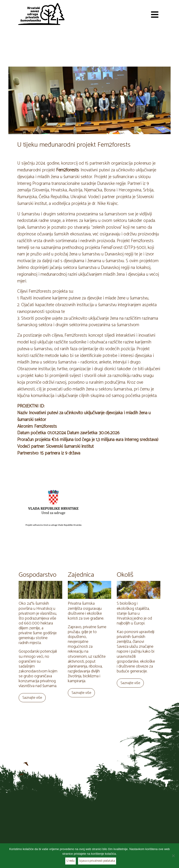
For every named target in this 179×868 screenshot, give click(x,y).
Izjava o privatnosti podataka (97, 861)
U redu (71, 861)
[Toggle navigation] (155, 14)
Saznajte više (32, 698)
